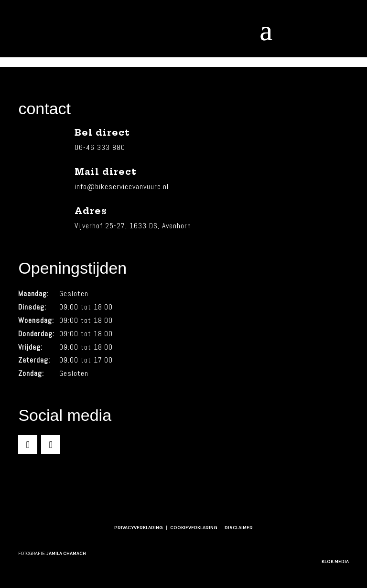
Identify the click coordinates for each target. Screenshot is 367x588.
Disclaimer (239, 528)
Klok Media (335, 562)
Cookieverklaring (194, 528)
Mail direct (106, 172)
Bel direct (102, 133)
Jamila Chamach (66, 554)
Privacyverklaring (139, 528)
